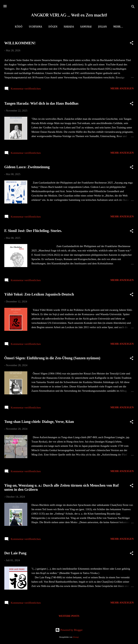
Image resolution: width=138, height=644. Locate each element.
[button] (132, 44)
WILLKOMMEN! (20, 44)
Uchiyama (32, 27)
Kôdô (15, 27)
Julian (99, 27)
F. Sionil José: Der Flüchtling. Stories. (33, 231)
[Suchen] (133, 7)
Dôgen (50, 27)
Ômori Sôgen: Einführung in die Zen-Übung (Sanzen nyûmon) (52, 359)
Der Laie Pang (15, 554)
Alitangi (76, 637)
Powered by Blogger (69, 630)
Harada (66, 27)
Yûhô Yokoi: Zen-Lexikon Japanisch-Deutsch (39, 295)
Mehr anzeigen (122, 89)
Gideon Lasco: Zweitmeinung (27, 168)
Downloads (118, 27)
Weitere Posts (69, 617)
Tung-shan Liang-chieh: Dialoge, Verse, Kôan (39, 422)
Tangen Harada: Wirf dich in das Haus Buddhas (41, 104)
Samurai (83, 27)
